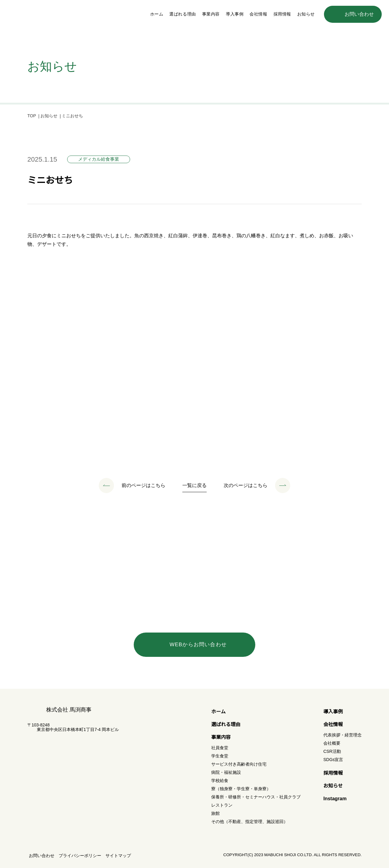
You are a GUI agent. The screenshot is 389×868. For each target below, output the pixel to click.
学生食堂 (220, 756)
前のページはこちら (143, 486)
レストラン (222, 805)
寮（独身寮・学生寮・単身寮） (241, 789)
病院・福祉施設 (226, 772)
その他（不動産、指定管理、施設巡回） (250, 822)
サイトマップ (118, 856)
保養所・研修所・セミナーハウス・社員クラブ (256, 797)
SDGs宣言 (333, 760)
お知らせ (306, 14)
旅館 (215, 813)
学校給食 (220, 781)
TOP (32, 116)
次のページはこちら (246, 486)
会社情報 (333, 725)
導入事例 (235, 14)
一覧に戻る (194, 486)
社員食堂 (220, 748)
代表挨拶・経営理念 (343, 735)
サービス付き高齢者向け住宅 (239, 764)
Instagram (336, 799)
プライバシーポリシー (80, 856)
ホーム (157, 14)
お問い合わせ (42, 856)
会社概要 (332, 743)
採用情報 (282, 14)
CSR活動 (332, 751)
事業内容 (221, 737)
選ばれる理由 (182, 14)
